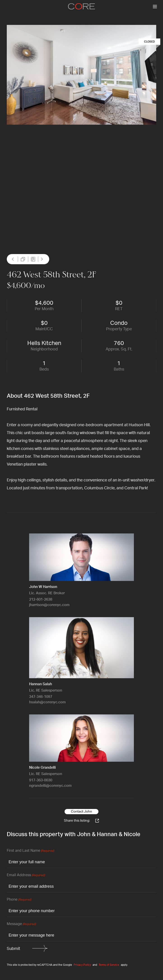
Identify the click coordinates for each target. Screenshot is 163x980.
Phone (19, 900)
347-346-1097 (41, 697)
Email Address (26, 875)
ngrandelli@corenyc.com (50, 786)
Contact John (81, 812)
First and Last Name (30, 851)
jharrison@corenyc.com (49, 605)
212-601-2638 (41, 599)
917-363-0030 (41, 780)
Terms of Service (109, 965)
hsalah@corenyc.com (47, 702)
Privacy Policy (82, 965)
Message (21, 924)
